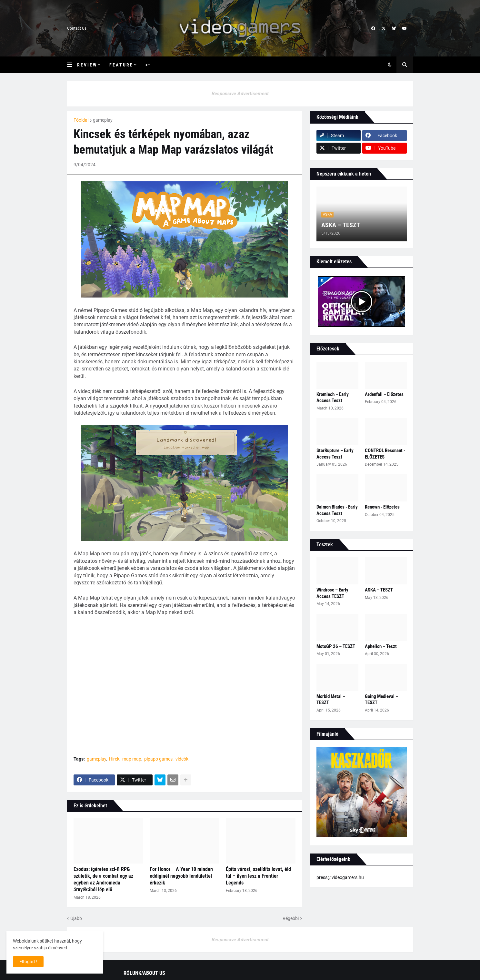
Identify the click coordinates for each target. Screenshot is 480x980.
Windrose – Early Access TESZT (332, 593)
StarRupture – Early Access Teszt (335, 454)
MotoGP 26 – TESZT (336, 646)
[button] (72, 65)
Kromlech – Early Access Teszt (333, 398)
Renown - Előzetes (382, 507)
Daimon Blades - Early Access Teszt (337, 510)
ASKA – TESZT (341, 225)
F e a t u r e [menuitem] (121, 65)
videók (182, 759)
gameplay (103, 120)
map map (132, 759)
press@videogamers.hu (340, 877)
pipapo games (158, 759)
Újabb (76, 918)
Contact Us (77, 28)
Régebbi (291, 918)
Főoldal (81, 120)
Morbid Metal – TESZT (331, 700)
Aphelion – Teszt (381, 646)
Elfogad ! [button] (28, 962)
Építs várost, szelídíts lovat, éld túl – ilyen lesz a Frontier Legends (258, 876)
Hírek (114, 759)
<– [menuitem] (148, 65)
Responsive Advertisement (240, 94)
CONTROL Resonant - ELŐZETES (385, 454)
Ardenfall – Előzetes (384, 394)
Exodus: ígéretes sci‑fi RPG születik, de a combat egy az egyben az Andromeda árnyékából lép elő (103, 879)
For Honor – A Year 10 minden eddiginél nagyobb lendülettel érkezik (181, 876)
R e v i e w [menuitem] (87, 65)
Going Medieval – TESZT (381, 700)
